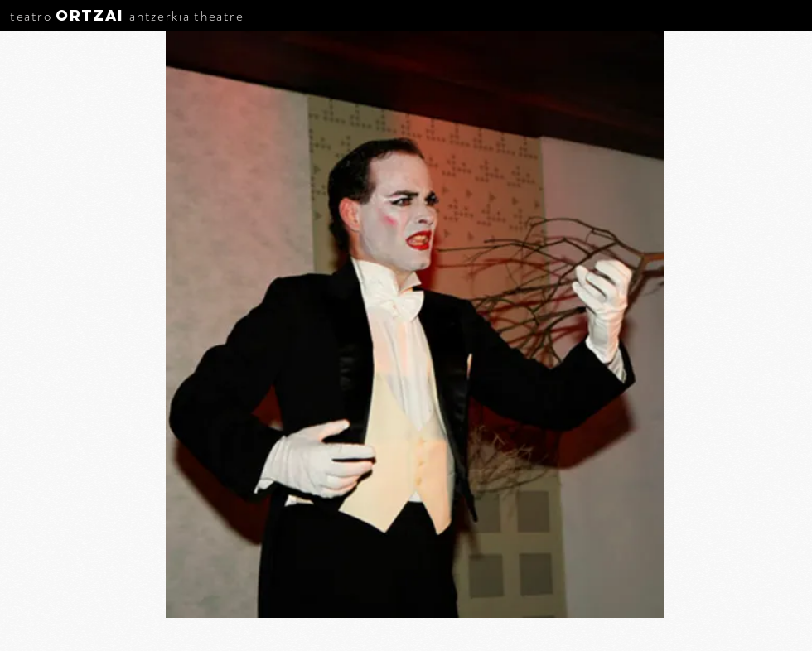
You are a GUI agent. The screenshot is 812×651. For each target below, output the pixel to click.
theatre (219, 16)
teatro (31, 16)
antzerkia (159, 16)
